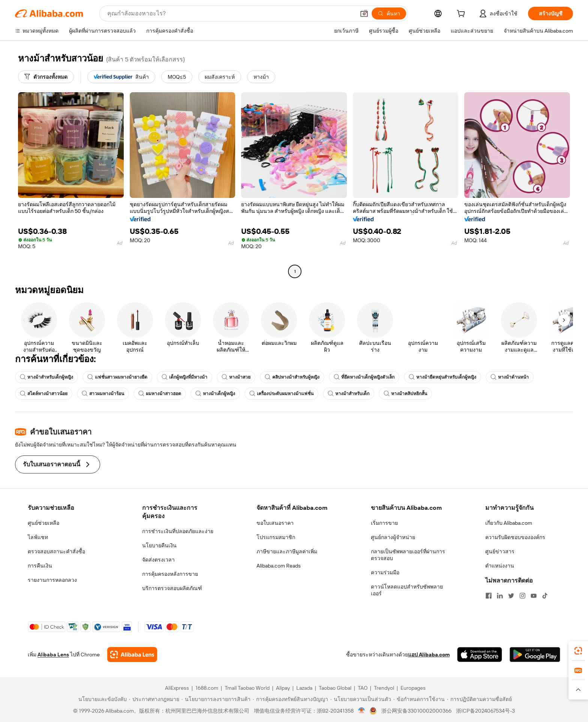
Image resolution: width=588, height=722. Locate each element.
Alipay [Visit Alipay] (283, 688)
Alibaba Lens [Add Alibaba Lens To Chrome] (53, 655)
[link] (578, 651)
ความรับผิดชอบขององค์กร (515, 537)
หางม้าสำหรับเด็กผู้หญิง (46, 377)
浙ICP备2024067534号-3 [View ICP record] (485, 711)
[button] (364, 13)
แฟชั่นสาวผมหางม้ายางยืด (117, 377)
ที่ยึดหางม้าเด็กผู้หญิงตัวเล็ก (364, 377)
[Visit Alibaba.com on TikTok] (545, 596)
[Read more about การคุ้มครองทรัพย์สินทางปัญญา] (290, 699)
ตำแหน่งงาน (500, 566)
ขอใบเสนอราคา (275, 523)
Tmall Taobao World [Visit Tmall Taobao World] (247, 688)
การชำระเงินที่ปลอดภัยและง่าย (178, 531)
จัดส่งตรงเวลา (158, 560)
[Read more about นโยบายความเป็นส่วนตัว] (361, 699)
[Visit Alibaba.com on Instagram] (522, 596)
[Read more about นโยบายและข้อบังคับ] (101, 699)
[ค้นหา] (389, 13)
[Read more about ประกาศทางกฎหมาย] (154, 699)
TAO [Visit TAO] (363, 688)
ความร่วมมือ (385, 572)
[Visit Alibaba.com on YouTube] (534, 596)
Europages (413, 688)
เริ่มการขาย (384, 523)
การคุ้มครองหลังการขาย (170, 574)
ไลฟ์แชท (38, 537)
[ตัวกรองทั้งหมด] (46, 77)
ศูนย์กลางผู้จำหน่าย (393, 537)
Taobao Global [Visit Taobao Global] (335, 688)
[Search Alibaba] (230, 13)
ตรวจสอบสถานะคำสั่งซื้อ (56, 551)
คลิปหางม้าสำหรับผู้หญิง (292, 377)
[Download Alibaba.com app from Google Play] (535, 655)
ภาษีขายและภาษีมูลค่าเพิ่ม (287, 551)
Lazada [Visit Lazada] (304, 688)
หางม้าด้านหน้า (510, 377)
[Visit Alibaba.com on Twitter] (511, 596)
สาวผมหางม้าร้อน (103, 394)
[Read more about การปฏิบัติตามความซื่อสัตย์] (479, 699)
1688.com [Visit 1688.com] (207, 688)
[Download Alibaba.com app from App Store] (480, 655)
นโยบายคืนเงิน (159, 545)
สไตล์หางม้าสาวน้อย (44, 394)
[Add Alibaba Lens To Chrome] (132, 655)
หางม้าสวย (236, 377)
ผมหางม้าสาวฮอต (160, 394)
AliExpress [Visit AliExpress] (177, 688)
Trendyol (384, 688)
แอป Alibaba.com (429, 655)
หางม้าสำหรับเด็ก (349, 394)
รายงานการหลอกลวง (52, 580)
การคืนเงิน (40, 566)
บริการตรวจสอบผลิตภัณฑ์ (172, 588)
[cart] (462, 15)
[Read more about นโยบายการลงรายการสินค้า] (216, 699)
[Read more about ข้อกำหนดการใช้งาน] (419, 699)
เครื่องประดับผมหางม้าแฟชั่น (281, 394)
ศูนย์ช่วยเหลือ (43, 523)
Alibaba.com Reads (279, 566)
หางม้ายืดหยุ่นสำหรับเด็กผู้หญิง (442, 377)
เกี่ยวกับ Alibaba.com (509, 523)
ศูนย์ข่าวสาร (500, 551)
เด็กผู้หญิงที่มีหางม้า (184, 377)
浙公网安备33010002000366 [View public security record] (416, 711)
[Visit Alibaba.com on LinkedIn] (500, 596)
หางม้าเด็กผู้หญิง (215, 394)
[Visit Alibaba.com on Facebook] (489, 596)
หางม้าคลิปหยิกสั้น (405, 394)
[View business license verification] (362, 711)
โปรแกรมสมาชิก (276, 537)
